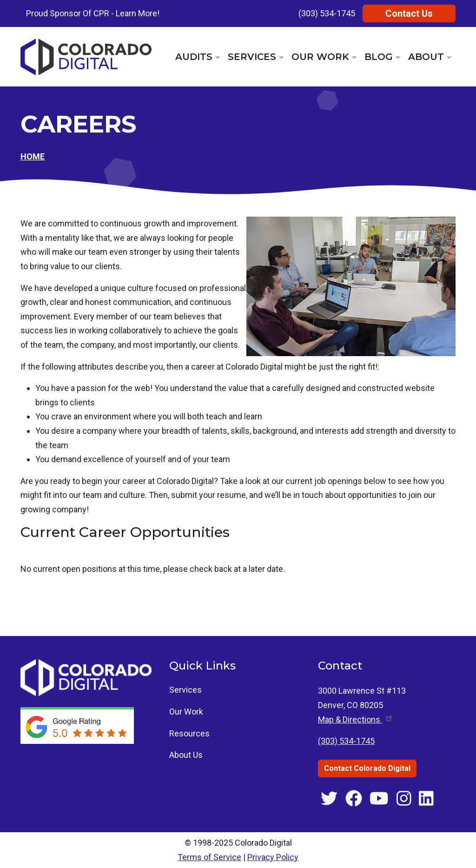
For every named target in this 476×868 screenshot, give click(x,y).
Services (252, 57)
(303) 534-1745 (327, 13)
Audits (194, 57)
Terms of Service (209, 857)
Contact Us (409, 13)
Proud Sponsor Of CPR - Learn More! (93, 13)
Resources (189, 733)
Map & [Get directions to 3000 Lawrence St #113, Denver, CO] (356, 719)
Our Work (320, 57)
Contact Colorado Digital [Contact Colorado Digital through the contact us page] (367, 768)
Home (33, 156)
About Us (186, 755)
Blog (379, 57)
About (426, 57)
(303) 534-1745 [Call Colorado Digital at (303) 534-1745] (346, 741)
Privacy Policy (273, 857)
